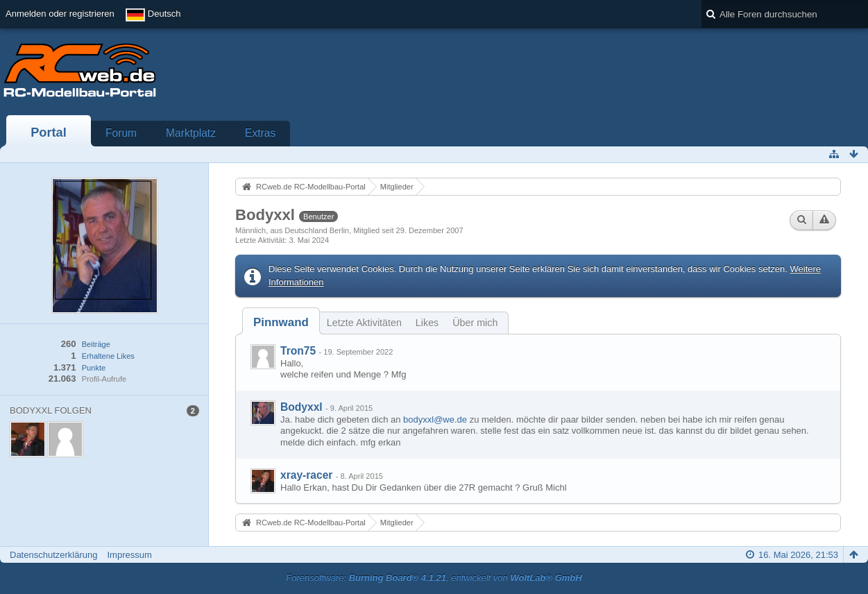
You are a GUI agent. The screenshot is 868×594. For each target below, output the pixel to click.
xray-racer (306, 475)
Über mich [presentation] (475, 323)
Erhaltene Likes (108, 356)
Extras (260, 133)
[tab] (281, 322)
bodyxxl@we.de (435, 419)
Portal (49, 133)
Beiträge (96, 344)
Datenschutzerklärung (53, 555)
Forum (121, 133)
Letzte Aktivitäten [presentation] (364, 323)
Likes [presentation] (427, 323)
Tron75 (298, 351)
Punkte (94, 368)
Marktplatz (191, 133)
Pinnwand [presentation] (281, 322)
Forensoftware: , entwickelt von (434, 578)
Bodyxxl (301, 407)
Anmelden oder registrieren (60, 14)
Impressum (129, 555)
